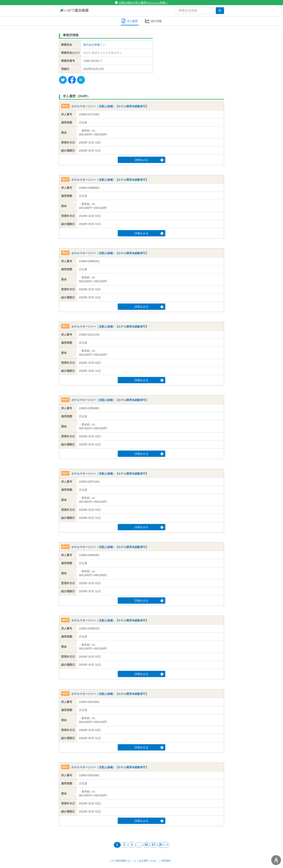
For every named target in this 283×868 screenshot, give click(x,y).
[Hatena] (81, 80)
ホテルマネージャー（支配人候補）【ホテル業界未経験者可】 (110, 106)
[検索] (220, 11)
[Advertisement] (192, 56)
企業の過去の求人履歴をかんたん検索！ (142, 3)
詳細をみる (149, 160)
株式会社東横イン (94, 45)
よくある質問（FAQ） (146, 861)
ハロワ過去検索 (74, 11)
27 (153, 845)
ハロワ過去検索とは (120, 861)
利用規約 (166, 861)
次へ (163, 845)
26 (146, 845)
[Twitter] (63, 80)
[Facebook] (72, 80)
